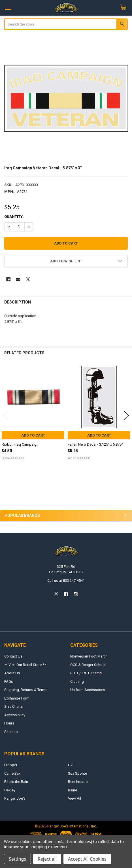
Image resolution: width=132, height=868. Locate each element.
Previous (6, 415)
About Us (12, 673)
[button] (66, 261)
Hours (9, 723)
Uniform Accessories (88, 690)
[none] (66, 98)
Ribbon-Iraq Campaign (20, 444)
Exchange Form (17, 698)
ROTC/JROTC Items (86, 673)
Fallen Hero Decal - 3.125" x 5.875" (95, 444)
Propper (11, 765)
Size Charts (13, 706)
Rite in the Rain (16, 782)
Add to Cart (33, 435)
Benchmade (78, 782)
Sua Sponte (77, 773)
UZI (71, 765)
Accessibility (15, 715)
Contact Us (13, 656)
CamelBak (12, 773)
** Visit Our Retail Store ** (25, 665)
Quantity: (14, 217)
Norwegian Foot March (89, 656)
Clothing (77, 681)
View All (74, 798)
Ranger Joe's (15, 798)
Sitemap (11, 732)
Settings (17, 859)
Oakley (10, 790)
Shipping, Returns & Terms (26, 690)
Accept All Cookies (87, 859)
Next (126, 415)
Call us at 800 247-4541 (66, 581)
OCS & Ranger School (88, 665)
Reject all (47, 859)
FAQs (9, 681)
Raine (73, 790)
